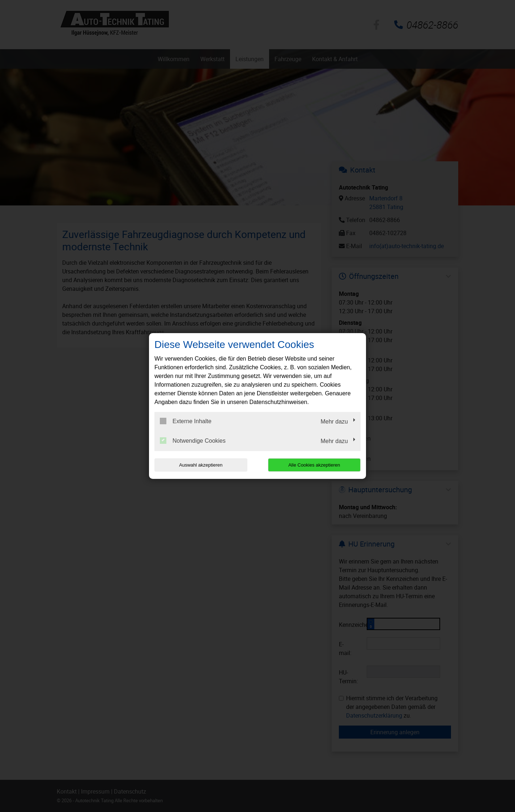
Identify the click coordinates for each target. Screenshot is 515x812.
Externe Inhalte (186, 421)
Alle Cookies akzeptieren (314, 465)
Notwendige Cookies (193, 441)
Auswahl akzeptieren (201, 465)
